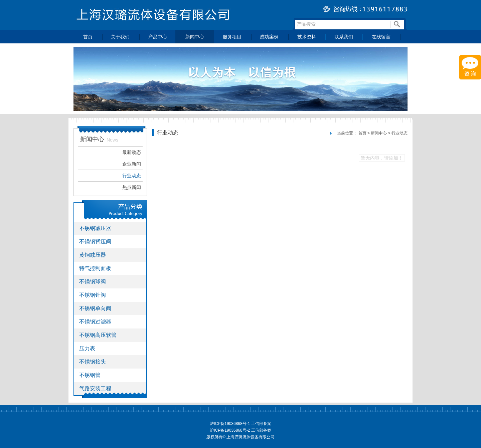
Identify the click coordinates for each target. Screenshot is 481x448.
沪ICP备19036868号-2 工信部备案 (240, 430)
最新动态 (132, 152)
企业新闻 (132, 164)
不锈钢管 (90, 375)
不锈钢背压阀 (95, 242)
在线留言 (381, 37)
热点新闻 (132, 187)
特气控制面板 (95, 268)
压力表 (87, 348)
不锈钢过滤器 (95, 322)
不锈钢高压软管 (98, 335)
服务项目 (232, 37)
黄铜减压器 (93, 255)
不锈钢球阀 (93, 282)
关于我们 (120, 37)
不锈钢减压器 (95, 228)
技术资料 (307, 37)
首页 (88, 37)
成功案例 (269, 37)
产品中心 (158, 37)
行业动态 (132, 176)
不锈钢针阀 (93, 295)
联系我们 (344, 37)
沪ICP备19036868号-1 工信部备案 (240, 424)
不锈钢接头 (93, 362)
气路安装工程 (95, 388)
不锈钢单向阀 (95, 308)
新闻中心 (195, 37)
